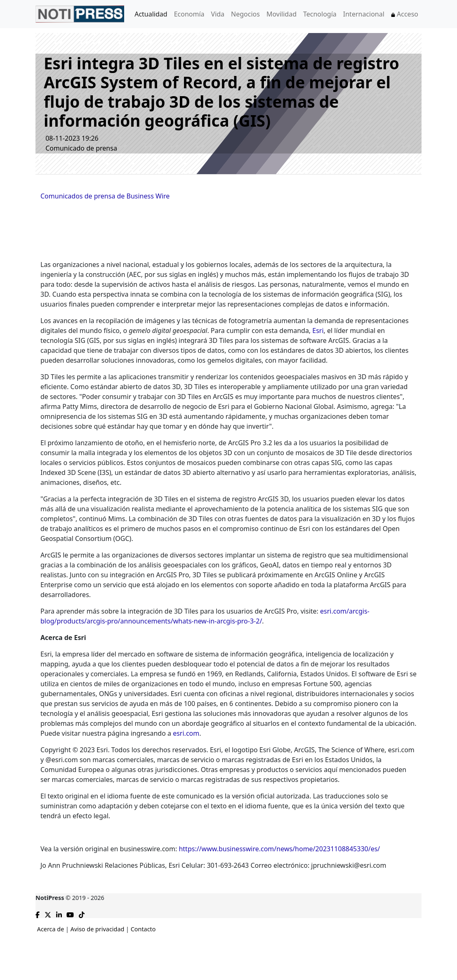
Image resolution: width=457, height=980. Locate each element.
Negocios (245, 14)
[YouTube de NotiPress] (70, 913)
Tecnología (320, 14)
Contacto (143, 929)
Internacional (364, 14)
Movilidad (282, 14)
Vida (218, 14)
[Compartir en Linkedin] (59, 913)
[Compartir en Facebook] (38, 913)
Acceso (405, 14)
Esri (318, 331)
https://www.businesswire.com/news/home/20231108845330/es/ (279, 849)
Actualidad (151, 14)
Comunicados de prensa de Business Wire (105, 196)
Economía (189, 14)
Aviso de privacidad (98, 929)
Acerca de (51, 929)
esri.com (186, 733)
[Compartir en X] (48, 913)
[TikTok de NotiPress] (82, 913)
